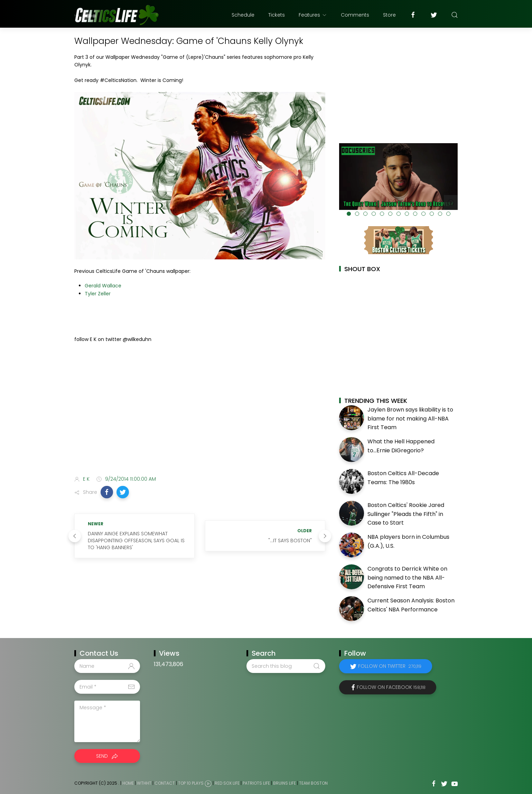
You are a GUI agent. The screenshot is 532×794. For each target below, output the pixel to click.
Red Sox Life (227, 783)
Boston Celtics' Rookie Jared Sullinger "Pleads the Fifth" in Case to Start (406, 514)
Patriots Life (256, 783)
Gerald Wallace (103, 286)
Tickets (277, 15)
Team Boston (313, 783)
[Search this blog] (286, 666)
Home (128, 783)
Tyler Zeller (98, 294)
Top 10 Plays (191, 783)
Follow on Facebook (391, 687)
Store (389, 15)
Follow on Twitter (390, 666)
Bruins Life (284, 783)
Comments (355, 15)
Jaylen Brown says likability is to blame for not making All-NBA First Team (410, 418)
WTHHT (144, 783)
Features (313, 15)
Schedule (243, 15)
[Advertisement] (200, 416)
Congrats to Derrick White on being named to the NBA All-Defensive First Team (407, 578)
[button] (107, 492)
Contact (165, 783)
